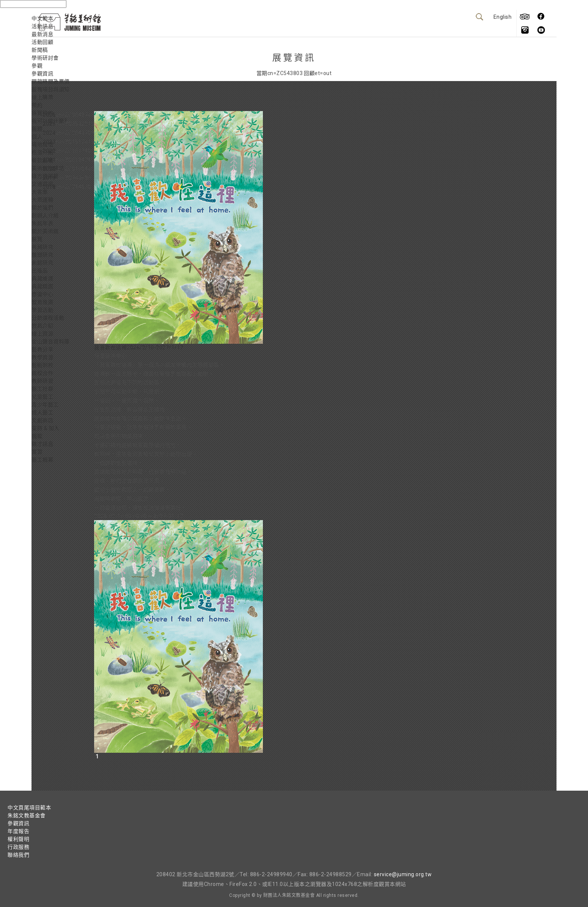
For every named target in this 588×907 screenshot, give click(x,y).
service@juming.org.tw (403, 874)
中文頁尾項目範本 (29, 808)
